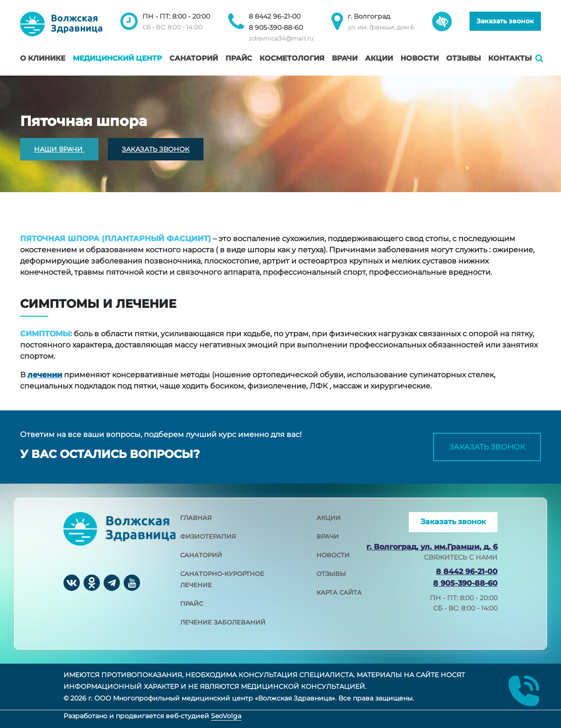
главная (196, 518)
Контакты (510, 58)
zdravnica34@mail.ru (281, 38)
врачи (328, 536)
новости (333, 555)
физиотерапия (208, 536)
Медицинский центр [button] (117, 58)
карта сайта (339, 592)
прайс (192, 603)
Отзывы (463, 58)
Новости (420, 58)
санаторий (201, 555)
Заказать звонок (505, 21)
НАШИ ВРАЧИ (59, 149)
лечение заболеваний (223, 622)
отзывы (331, 574)
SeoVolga (226, 716)
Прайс (239, 58)
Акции (379, 58)
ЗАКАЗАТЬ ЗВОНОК (156, 149)
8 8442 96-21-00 (275, 16)
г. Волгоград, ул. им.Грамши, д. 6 (432, 547)
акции (329, 518)
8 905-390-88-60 (276, 28)
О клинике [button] (43, 58)
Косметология (292, 58)
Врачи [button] (345, 58)
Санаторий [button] (194, 58)
